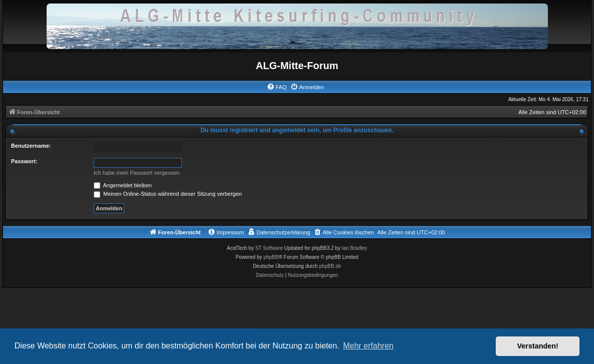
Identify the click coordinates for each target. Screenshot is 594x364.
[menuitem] (277, 87)
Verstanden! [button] (538, 346)
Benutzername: (31, 146)
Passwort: (24, 161)
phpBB (271, 257)
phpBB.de (330, 266)
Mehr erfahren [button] (368, 346)
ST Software (269, 248)
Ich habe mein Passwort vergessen (137, 173)
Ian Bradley (355, 248)
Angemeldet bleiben (123, 185)
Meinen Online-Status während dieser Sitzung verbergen (168, 194)
